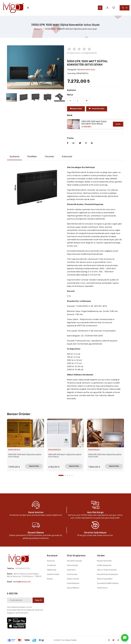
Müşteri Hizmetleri (104, 561)
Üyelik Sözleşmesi (104, 565)
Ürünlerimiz (52, 565)
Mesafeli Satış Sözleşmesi (107, 574)
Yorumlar (49, 156)
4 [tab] (70, 475)
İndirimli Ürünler (53, 574)
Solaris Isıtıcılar (73, 579)
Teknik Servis (102, 588)
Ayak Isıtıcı (71, 570)
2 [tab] (65, 475)
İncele (118, 124)
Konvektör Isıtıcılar (74, 561)
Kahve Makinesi (73, 588)
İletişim (50, 579)
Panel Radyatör (73, 583)
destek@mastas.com (22, 582)
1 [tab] (61, 475)
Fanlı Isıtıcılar (72, 574)
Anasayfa (38, 29)
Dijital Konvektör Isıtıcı (86, 70)
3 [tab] (67, 475)
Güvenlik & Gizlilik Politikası (108, 583)
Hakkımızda (52, 570)
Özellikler (32, 156)
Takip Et (38, 600)
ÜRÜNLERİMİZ (50, 29)
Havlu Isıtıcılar (73, 565)
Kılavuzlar (67, 156)
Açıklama (14, 156)
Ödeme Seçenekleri (105, 579)
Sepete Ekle (34, 466)
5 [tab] (72, 475)
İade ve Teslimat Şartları (107, 570)
